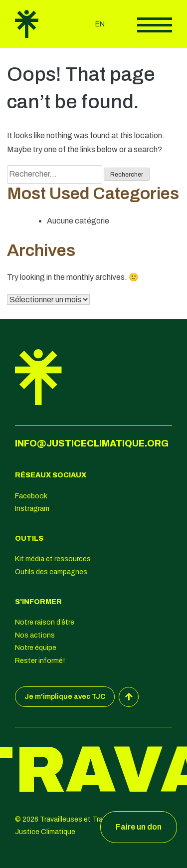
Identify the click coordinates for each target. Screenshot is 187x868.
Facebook (31, 496)
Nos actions (35, 635)
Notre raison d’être (45, 622)
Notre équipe (36, 648)
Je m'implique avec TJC (65, 697)
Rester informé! (40, 661)
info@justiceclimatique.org (92, 443)
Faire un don (139, 827)
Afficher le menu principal (155, 25)
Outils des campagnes (51, 572)
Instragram (32, 509)
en (100, 24)
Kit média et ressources (53, 559)
